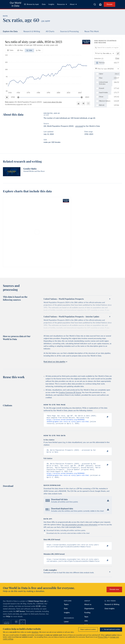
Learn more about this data (53, 102)
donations (35, 632)
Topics (66, 609)
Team (86, 621)
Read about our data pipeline (55, 362)
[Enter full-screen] (88, 103)
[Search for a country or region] (107, 48)
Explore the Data (10, 31)
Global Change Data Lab (37, 606)
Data (44, 4)
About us (88, 609)
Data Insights (110, 613)
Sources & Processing (69, 31)
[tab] (10, 50)
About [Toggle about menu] (73, 4)
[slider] (18, 97)
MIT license (21, 616)
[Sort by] (105, 54)
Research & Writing (32, 31)
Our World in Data (15, 4)
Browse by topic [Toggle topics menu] (31, 4)
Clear (117, 58)
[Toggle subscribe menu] (100, 4)
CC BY (30, 105)
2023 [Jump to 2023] (87, 97)
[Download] (78, 103)
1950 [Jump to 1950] (13, 97)
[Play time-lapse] (7, 97)
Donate (109, 4)
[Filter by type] (107, 69)
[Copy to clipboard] (105, 417)
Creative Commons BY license (70, 393)
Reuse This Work (92, 31)
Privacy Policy (103, 637)
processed (79, 126)
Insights (51, 4)
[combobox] (95, 4)
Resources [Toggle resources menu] (62, 4)
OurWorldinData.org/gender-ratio (16, 105)
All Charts (50, 31)
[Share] (83, 103)
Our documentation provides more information (80, 528)
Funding (87, 617)
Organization (89, 613)
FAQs (8, 621)
